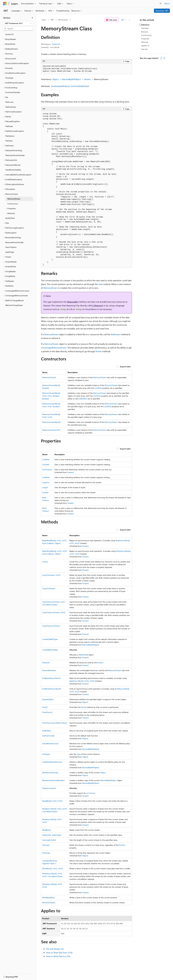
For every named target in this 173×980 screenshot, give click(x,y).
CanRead (46, 459)
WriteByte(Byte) (48, 897)
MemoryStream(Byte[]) (51, 422)
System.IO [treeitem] (9, 34)
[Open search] (161, 4)
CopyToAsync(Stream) (51, 626)
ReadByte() (46, 830)
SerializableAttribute (60, 86)
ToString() (46, 853)
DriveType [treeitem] (9, 78)
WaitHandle (83, 655)
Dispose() (99, 305)
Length (45, 487)
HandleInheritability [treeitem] (13, 170)
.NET (52, 20)
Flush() (45, 707)
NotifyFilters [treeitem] (10, 218)
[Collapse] (32, 18)
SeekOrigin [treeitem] (10, 252)
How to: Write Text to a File (58, 956)
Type (79, 754)
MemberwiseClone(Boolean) (53, 780)
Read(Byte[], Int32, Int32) (52, 801)
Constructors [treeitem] (13, 204)
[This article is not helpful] (164, 58)
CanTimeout (47, 470)
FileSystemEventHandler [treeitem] (15, 155)
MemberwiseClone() (50, 773)
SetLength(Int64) (49, 840)
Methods (145, 42)
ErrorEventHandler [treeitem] (13, 92)
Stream (87, 79)
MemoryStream (51, 288)
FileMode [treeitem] (9, 126)
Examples (145, 28)
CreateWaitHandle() (50, 650)
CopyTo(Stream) (49, 588)
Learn (44, 20)
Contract (92, 793)
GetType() (46, 754)
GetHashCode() (48, 736)
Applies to (145, 46)
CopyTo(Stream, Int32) (51, 575)
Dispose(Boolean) (49, 670)
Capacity (46, 482)
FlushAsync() (47, 712)
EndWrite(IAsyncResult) (52, 689)
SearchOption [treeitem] (11, 247)
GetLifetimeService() (50, 743)
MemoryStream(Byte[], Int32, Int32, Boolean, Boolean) (51, 396)
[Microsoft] (5, 4)
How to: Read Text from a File (59, 952)
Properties (145, 39)
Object (55, 79)
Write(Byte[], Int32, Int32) (53, 868)
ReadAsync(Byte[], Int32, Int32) (82, 681)
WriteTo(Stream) (49, 903)
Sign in (167, 3)
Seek (100, 284)
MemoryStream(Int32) (51, 430)
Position (45, 492)
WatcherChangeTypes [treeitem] (14, 305)
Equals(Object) (48, 699)
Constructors (146, 35)
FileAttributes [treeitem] (11, 107)
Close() (45, 562)
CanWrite (98, 388)
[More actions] (130, 20)
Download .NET (162, 11)
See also (144, 49)
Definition (145, 25)
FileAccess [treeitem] (9, 102)
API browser (63, 20)
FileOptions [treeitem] (10, 136)
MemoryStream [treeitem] (14, 199)
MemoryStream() (49, 377)
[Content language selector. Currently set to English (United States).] (15, 975)
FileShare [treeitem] (9, 141)
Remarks (145, 32)
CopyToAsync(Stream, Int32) (54, 612)
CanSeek (46, 464)
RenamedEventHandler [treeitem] (14, 242)
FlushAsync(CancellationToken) (55, 723)
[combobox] (18, 23)
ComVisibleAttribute (80, 86)
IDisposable (72, 302)
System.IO (56, 44)
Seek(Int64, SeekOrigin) (52, 835)
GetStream (116, 334)
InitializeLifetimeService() (52, 762)
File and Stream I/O (55, 949)
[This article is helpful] (161, 58)
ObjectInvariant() (49, 788)
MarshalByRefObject (71, 79)
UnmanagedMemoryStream (54, 348)
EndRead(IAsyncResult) (51, 678)
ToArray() (46, 845)
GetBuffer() (83, 399)
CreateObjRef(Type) (50, 639)
